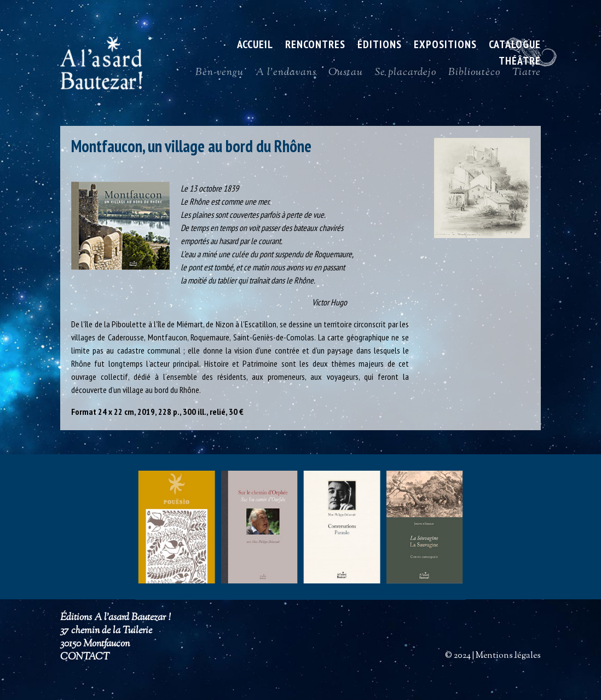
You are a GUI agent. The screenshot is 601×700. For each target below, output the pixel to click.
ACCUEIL (255, 46)
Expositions (445, 46)
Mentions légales (508, 656)
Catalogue (515, 46)
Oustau (346, 75)
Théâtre (520, 62)
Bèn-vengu (219, 75)
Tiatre (527, 75)
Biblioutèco (474, 75)
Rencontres (315, 46)
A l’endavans (286, 75)
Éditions (380, 46)
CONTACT (85, 657)
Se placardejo (406, 75)
